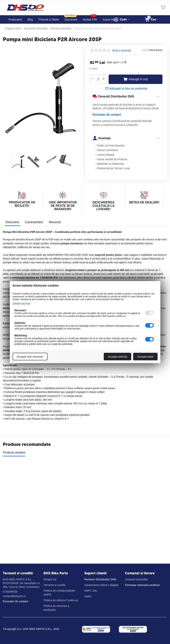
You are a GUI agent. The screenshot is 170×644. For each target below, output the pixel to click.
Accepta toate (145, 356)
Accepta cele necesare (30, 356)
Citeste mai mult (23, 303)
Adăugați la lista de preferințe (126, 89)
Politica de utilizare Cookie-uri (61, 600)
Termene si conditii (54, 585)
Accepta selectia (117, 356)
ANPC (88, 596)
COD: (145, 50)
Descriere (12, 222)
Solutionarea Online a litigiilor (101, 585)
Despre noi (50, 579)
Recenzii (53, 222)
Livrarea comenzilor (136, 579)
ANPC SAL (91, 591)
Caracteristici (33, 222)
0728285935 (10, 592)
